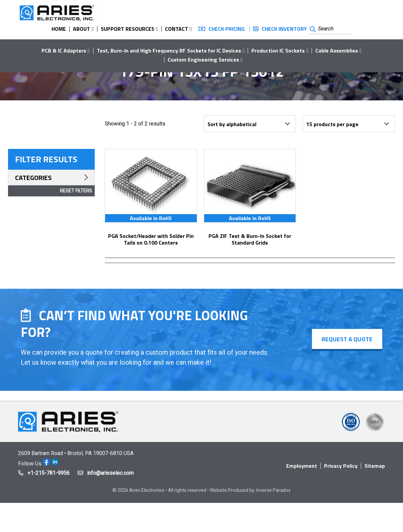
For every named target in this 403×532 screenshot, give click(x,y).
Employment (302, 466)
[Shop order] (250, 124)
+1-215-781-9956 (49, 473)
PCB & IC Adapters (64, 51)
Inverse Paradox (273, 490)
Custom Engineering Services (203, 60)
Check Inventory (284, 29)
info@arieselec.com (110, 473)
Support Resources (128, 29)
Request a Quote (347, 339)
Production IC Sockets (278, 51)
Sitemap (375, 466)
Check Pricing (227, 29)
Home (59, 29)
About (82, 29)
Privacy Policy (341, 466)
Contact (177, 29)
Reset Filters (76, 191)
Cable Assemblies (337, 51)
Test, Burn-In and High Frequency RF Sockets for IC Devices (169, 51)
